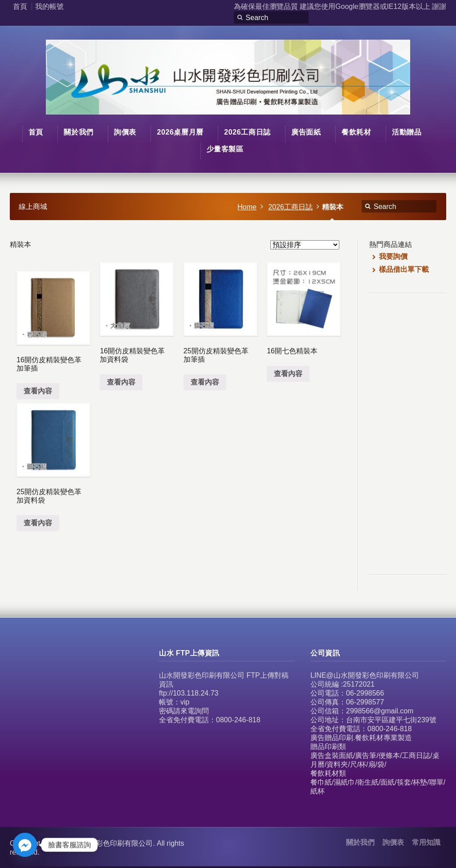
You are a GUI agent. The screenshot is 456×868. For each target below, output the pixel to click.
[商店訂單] (305, 245)
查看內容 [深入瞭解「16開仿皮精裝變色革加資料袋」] (121, 382)
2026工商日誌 (290, 207)
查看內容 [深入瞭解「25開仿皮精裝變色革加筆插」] (205, 382)
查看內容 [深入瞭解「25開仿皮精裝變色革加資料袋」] (38, 523)
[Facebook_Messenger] (25, 845)
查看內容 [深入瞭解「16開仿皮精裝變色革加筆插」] (38, 391)
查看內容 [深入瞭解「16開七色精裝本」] (288, 374)
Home (247, 207)
